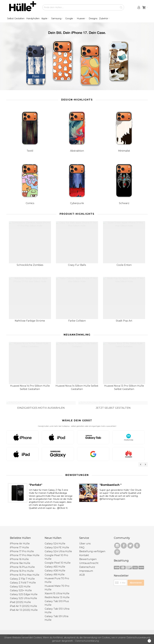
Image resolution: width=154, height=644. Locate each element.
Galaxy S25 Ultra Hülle (23, 595)
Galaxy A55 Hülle (55, 563)
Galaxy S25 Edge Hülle (24, 591)
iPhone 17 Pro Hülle (22, 548)
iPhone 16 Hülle (19, 556)
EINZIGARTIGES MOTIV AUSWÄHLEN (41, 404)
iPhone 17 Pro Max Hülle (25, 552)
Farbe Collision (77, 321)
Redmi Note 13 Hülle (57, 594)
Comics (30, 203)
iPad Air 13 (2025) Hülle (24, 607)
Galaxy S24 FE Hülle (57, 544)
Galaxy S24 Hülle (55, 540)
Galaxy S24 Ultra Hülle (58, 548)
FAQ (82, 544)
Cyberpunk (77, 203)
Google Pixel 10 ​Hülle (58, 559)
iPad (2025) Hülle (20, 599)
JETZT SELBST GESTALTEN (113, 404)
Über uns (85, 540)
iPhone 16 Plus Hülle (22, 564)
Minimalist (124, 151)
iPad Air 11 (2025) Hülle (23, 603)
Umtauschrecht (89, 560)
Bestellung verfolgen (92, 548)
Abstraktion (77, 151)
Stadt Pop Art (124, 321)
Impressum (86, 567)
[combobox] (83, 7)
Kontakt (84, 552)
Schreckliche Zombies (30, 265)
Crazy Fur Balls (77, 265)
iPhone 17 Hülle (19, 544)
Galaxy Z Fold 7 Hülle (23, 579)
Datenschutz (87, 564)
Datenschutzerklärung (87, 641)
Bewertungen (88, 556)
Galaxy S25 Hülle (20, 583)
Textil (30, 151)
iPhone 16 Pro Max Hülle (25, 571)
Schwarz (124, 203)
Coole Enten (124, 265)
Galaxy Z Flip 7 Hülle (22, 575)
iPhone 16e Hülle (20, 560)
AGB (82, 571)
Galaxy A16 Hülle (55, 571)
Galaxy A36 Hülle (55, 567)
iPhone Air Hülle (20, 540)
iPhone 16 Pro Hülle (22, 567)
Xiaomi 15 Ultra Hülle (57, 590)
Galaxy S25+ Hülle (21, 587)
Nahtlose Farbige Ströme (30, 321)
